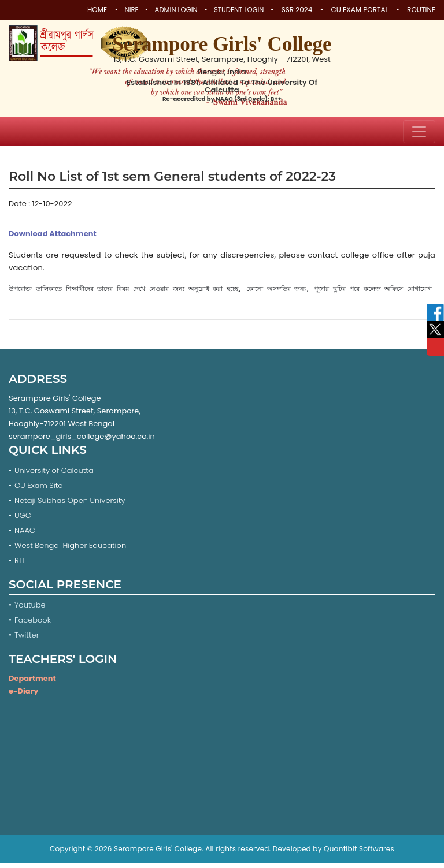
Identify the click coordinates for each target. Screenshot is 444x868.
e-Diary (23, 696)
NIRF (122, 10)
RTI (19, 565)
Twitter (28, 640)
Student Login (237, 10)
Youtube (31, 610)
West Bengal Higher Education (70, 550)
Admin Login (170, 10)
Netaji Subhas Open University (70, 505)
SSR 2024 (297, 10)
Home (86, 10)
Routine (421, 10)
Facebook (34, 625)
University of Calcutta (54, 475)
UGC (23, 520)
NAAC (25, 535)
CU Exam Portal (360, 10)
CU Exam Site (38, 490)
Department (32, 683)
